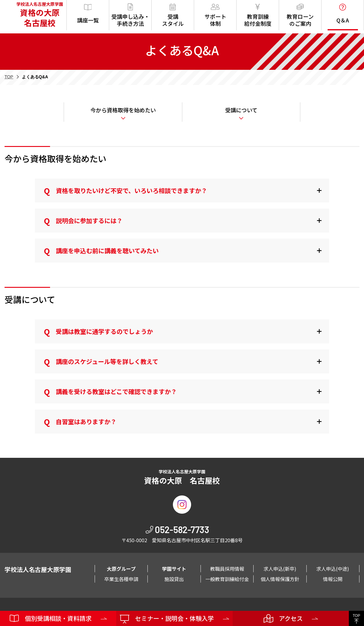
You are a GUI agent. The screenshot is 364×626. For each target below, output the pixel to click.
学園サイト (174, 569)
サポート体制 (215, 15)
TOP (9, 77)
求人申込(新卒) (280, 569)
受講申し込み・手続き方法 (130, 15)
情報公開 (333, 579)
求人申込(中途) (333, 569)
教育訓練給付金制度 (258, 15)
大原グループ (121, 569)
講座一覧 (88, 14)
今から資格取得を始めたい (123, 110)
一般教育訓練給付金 (227, 579)
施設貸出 (174, 579)
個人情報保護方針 (280, 579)
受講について (241, 110)
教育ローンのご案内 (300, 15)
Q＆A (343, 14)
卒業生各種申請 (121, 579)
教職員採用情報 (227, 569)
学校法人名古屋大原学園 (38, 15)
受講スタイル (173, 15)
